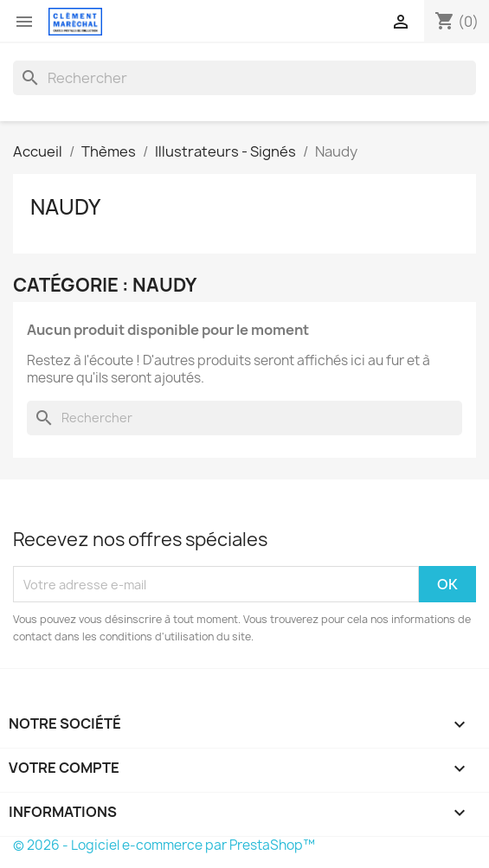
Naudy (65, 207)
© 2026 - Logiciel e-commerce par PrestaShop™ (164, 845)
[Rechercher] (244, 78)
